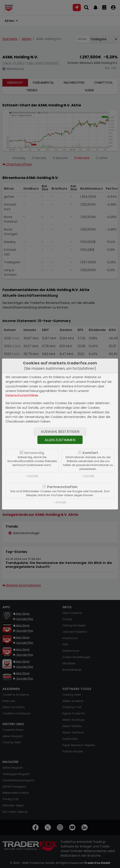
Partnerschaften (62, 487)
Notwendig (34, 453)
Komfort (90, 453)
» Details (32, 476)
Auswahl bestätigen (60, 432)
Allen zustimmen (60, 440)
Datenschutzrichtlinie (22, 395)
